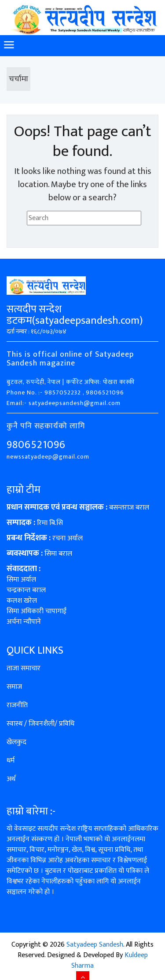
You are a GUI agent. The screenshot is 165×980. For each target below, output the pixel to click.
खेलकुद (16, 742)
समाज (14, 687)
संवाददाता (22, 569)
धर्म (11, 761)
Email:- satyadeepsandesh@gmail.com (64, 403)
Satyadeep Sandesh (95, 945)
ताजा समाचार (24, 668)
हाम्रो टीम (24, 490)
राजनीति (17, 705)
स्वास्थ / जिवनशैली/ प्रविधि (40, 724)
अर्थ (11, 779)
